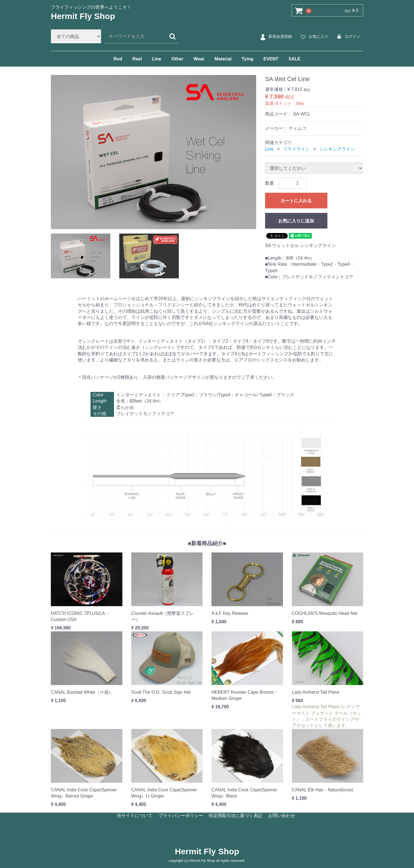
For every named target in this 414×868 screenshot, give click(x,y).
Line (157, 59)
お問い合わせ (282, 816)
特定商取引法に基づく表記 (235, 816)
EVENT (271, 59)
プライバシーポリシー (181, 816)
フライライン (296, 149)
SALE (295, 59)
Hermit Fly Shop (83, 16)
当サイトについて (135, 816)
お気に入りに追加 (296, 221)
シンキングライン (337, 149)
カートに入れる (296, 201)
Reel (137, 59)
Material (223, 59)
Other (178, 59)
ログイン (348, 37)
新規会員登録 (275, 37)
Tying (247, 59)
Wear (199, 59)
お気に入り (314, 37)
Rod (118, 59)
